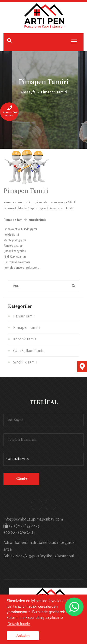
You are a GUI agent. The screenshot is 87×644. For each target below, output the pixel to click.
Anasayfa (28, 92)
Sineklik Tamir (25, 362)
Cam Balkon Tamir (28, 351)
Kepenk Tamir (25, 339)
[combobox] (43, 459)
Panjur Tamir (24, 316)
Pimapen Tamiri (27, 328)
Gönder (23, 479)
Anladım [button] (23, 636)
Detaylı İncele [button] (19, 624)
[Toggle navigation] (74, 41)
